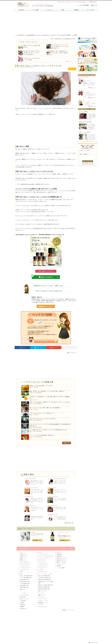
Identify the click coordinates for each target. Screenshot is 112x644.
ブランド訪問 (86, 92)
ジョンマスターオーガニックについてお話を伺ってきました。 (89, 95)
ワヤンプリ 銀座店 (83, 112)
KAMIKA (33, 532)
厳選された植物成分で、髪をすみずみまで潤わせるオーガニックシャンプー (64, 537)
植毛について (23, 589)
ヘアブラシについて (30, 506)
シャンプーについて (30, 479)
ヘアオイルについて (53, 497)
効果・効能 (22, 597)
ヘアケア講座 (35, 10)
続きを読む (89, 119)
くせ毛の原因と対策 (25, 584)
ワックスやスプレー (25, 562)
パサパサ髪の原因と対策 (26, 578)
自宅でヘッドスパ (24, 599)
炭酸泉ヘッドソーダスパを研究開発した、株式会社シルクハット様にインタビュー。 (89, 84)
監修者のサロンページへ (46, 307)
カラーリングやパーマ (25, 564)
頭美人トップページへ (68, 610)
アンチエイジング (52, 506)
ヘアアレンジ (49, 10)
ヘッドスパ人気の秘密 (83, 5)
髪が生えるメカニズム (61, 558)
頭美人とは (94, 5)
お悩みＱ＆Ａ (23, 609)
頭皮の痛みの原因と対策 (44, 589)
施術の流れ (22, 605)
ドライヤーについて (25, 566)
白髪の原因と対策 (24, 586)
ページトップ (72, 353)
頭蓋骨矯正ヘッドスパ (43, 603)
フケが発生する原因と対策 (44, 578)
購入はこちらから (45, 277)
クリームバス (41, 597)
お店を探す (22, 10)
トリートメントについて (31, 488)
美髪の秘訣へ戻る (69, 523)
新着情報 (77, 10)
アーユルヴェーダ (42, 607)
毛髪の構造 (59, 554)
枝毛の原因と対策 (24, 587)
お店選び (22, 603)
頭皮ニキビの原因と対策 (44, 576)
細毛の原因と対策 (24, 580)
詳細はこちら (92, 88)
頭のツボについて (42, 591)
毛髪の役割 (59, 556)
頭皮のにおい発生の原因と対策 (45, 585)
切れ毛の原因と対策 (25, 582)
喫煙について (23, 560)
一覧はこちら (69, 61)
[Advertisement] (56, 23)
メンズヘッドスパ (42, 599)
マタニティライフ (60, 564)
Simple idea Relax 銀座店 (85, 122)
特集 (63, 10)
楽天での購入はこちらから (46, 271)
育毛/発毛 (59, 566)
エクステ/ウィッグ (24, 570)
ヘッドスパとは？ (24, 595)
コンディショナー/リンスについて (57, 479)
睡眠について (23, 558)
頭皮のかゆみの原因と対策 (44, 580)
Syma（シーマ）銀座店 (85, 132)
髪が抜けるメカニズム (61, 560)
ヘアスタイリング (52, 515)
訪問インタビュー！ (88, 81)
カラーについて (52, 488)
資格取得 (22, 607)
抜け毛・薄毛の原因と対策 (26, 576)
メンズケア (28, 515)
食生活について (24, 556)
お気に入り (72, 69)
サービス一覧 (90, 10)
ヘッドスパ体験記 (60, 568)
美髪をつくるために (61, 562)
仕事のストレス (24, 554)
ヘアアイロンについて (25, 568)
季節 (21, 572)
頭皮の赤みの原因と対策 (44, 587)
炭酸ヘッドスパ (42, 595)
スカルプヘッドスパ (43, 601)
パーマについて (29, 497)
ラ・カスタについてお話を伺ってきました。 (89, 104)
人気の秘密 (22, 601)
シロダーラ (41, 605)
